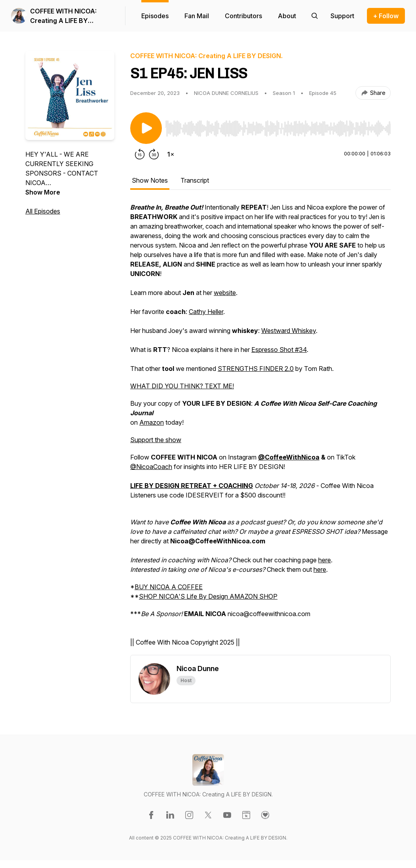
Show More (43, 192)
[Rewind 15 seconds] (140, 154)
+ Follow (386, 16)
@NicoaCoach (151, 467)
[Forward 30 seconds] (154, 154)
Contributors (243, 16)
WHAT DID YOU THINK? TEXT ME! (182, 386)
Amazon (152, 422)
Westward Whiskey (289, 331)
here (325, 560)
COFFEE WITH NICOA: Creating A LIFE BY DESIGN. (63, 16)
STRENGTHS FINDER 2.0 (256, 369)
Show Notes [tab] (150, 180)
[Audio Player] (278, 126)
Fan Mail (197, 16)
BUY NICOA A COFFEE (169, 587)
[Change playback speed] (171, 154)
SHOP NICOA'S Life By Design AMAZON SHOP (208, 596)
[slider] (278, 129)
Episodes (155, 16)
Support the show (156, 440)
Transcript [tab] (195, 180)
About (287, 16)
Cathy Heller (206, 312)
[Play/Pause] (146, 128)
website (225, 293)
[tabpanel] (260, 429)
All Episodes (43, 211)
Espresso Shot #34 (279, 350)
